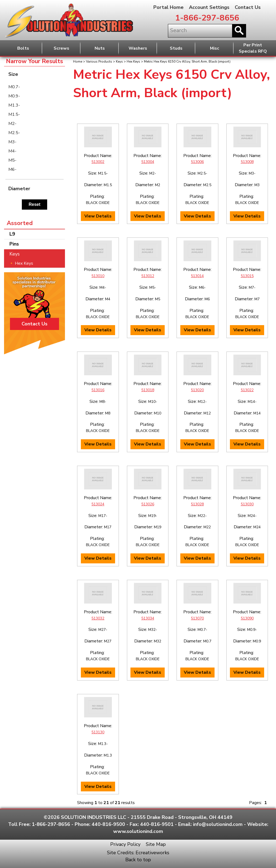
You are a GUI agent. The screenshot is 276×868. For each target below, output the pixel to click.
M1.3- (14, 105)
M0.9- (14, 96)
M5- (12, 160)
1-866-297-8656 (207, 18)
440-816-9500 (108, 824)
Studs (176, 48)
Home (78, 62)
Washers (138, 48)
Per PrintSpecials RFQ (253, 48)
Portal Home (168, 7)
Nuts (100, 48)
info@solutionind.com (218, 824)
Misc (215, 48)
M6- (12, 169)
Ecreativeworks (152, 853)
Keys (119, 62)
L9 (12, 234)
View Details (98, 216)
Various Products (99, 62)
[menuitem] (34, 87)
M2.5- (14, 133)
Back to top (138, 860)
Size (36, 74)
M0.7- (14, 87)
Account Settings (209, 7)
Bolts (23, 48)
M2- (12, 124)
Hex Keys (133, 62)
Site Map (156, 844)
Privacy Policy (125, 844)
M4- (12, 151)
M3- (12, 142)
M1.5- (14, 114)
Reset (34, 204)
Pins (14, 244)
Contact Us (248, 7)
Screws (61, 48)
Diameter (36, 188)
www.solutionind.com (138, 831)
